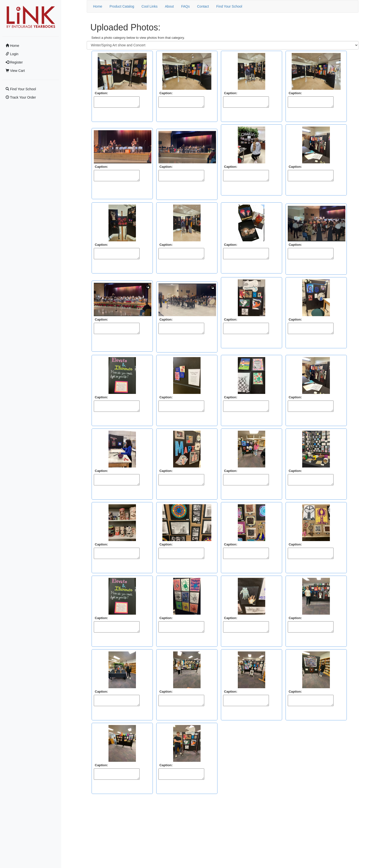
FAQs (186, 6)
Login (12, 54)
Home (12, 46)
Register (14, 62)
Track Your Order (21, 97)
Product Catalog (122, 6)
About (169, 6)
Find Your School (21, 89)
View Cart (15, 71)
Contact (203, 6)
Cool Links (150, 6)
